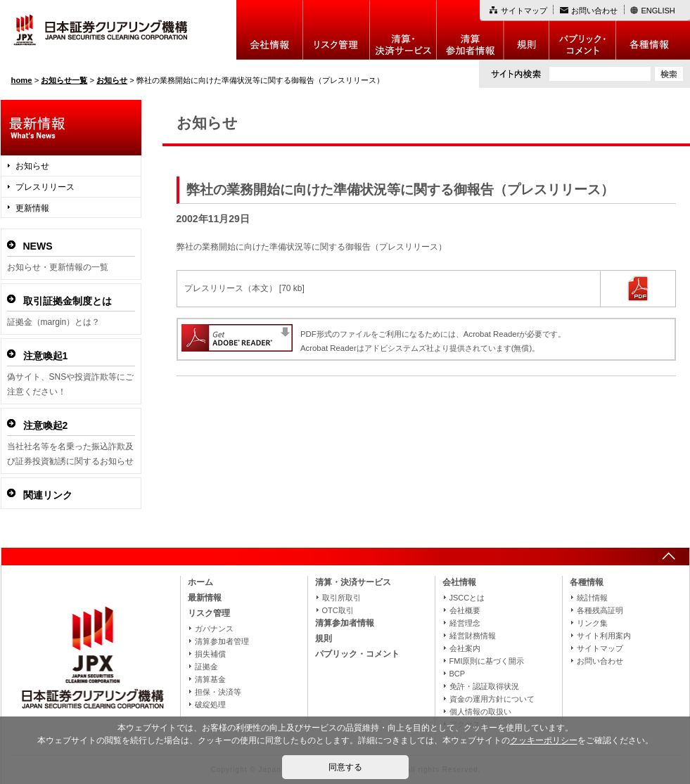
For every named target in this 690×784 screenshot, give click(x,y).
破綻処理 (210, 705)
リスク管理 (337, 30)
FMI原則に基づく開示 (487, 661)
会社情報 (270, 30)
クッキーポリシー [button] (544, 740)
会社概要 (465, 610)
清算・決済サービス (353, 582)
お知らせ (32, 166)
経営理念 (465, 623)
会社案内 (465, 648)
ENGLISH (658, 11)
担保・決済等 (218, 692)
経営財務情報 (473, 636)
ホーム (200, 582)
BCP (458, 674)
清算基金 (210, 679)
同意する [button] (345, 767)
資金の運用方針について (492, 699)
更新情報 (32, 208)
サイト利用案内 (604, 636)
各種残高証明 (600, 610)
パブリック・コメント (583, 30)
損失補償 (210, 654)
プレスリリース (45, 187)
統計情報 (592, 598)
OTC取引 (338, 610)
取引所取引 (341, 598)
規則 (526, 30)
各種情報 (653, 30)
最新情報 (205, 598)
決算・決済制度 (403, 30)
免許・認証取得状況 (484, 686)
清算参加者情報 (470, 30)
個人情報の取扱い (480, 712)
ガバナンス (214, 629)
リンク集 (592, 623)
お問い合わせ (594, 11)
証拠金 (206, 667)
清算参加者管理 (222, 641)
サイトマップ (524, 11)
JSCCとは (467, 598)
